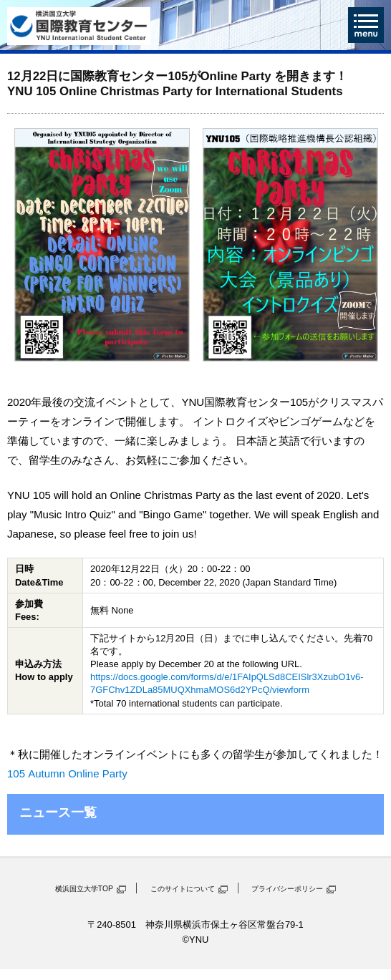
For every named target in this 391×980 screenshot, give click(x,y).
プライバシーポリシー (287, 889)
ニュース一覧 (58, 812)
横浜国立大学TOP (84, 889)
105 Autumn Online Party (67, 773)
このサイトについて (183, 889)
